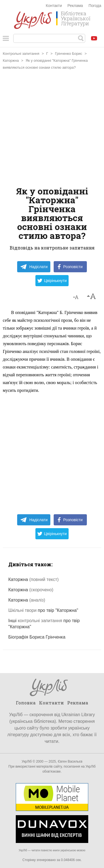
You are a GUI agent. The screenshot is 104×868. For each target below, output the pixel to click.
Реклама (75, 6)
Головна (26, 703)
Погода (95, 6)
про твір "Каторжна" (43, 610)
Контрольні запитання (21, 54)
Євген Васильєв (70, 761)
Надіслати (34, 267)
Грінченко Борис (69, 54)
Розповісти (70, 267)
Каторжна (11, 60)
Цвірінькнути (52, 281)
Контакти (54, 6)
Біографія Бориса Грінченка (37, 637)
